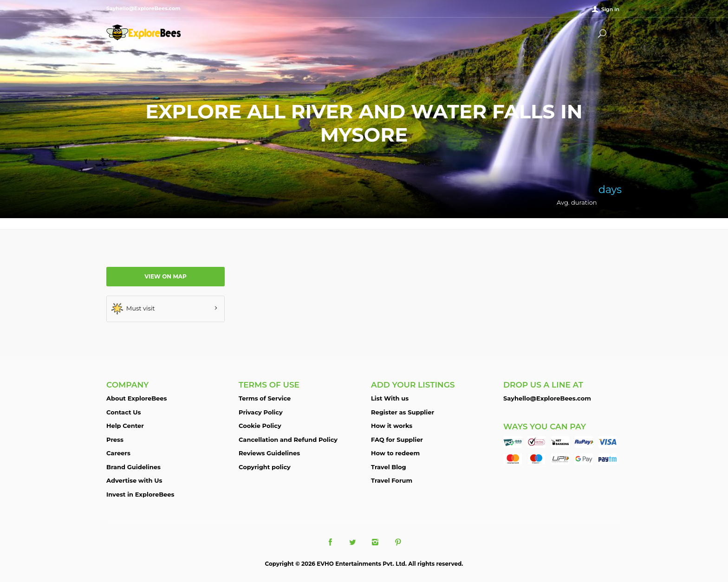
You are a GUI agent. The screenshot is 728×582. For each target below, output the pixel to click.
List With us (390, 398)
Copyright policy (265, 467)
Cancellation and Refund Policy (288, 440)
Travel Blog (389, 467)
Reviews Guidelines (269, 453)
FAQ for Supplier (397, 440)
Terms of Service (265, 398)
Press (115, 440)
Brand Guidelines (133, 467)
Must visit (133, 309)
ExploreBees (143, 32)
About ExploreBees (136, 398)
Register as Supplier (403, 412)
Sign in (610, 9)
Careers (118, 453)
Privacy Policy (261, 412)
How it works (392, 426)
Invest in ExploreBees (140, 494)
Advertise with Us (134, 480)
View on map (166, 276)
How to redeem (395, 453)
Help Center (125, 426)
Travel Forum (392, 480)
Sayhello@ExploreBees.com (547, 398)
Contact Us (123, 412)
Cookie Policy (260, 426)
